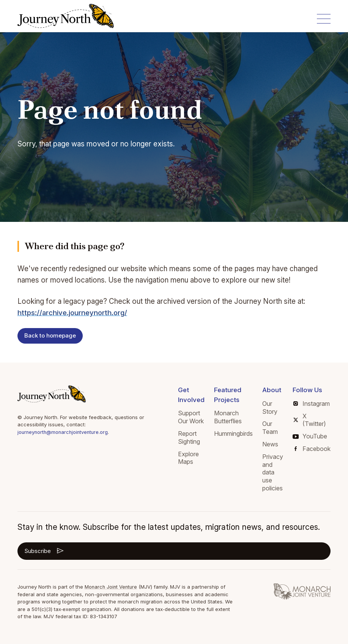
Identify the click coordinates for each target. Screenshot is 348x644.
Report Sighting (189, 437)
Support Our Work (191, 417)
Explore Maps (188, 458)
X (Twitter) (310, 420)
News (270, 444)
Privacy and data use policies (273, 472)
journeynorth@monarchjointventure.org (64, 432)
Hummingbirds (233, 434)
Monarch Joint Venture (112, 587)
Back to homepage (50, 335)
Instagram (312, 404)
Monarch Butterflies (228, 417)
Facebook (313, 449)
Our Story (270, 408)
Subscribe (45, 551)
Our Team (270, 428)
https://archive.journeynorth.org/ (73, 313)
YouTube (310, 436)
